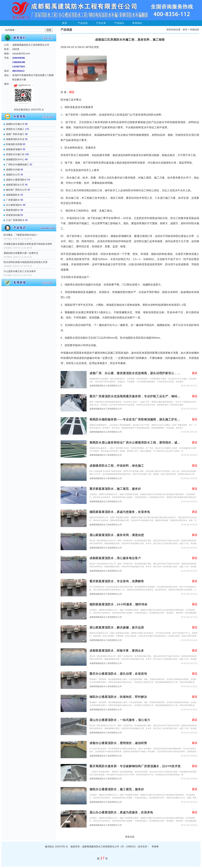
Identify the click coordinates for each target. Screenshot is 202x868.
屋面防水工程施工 (15, 129)
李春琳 (155, 847)
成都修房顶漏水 (14, 149)
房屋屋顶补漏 (13, 215)
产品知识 (119, 23)
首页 (65, 23)
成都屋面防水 (13, 195)
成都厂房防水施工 (15, 134)
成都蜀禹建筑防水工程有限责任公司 (106, 386)
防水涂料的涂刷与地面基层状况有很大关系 (26, 262)
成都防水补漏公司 (15, 124)
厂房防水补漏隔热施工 (17, 164)
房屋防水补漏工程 (15, 154)
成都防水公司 (13, 175)
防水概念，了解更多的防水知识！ (21, 235)
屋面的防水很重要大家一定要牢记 (21, 253)
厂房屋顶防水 (13, 200)
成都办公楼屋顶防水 (16, 180)
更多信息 (130, 837)
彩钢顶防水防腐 (14, 144)
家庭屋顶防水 (13, 210)
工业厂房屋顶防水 (15, 220)
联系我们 (137, 23)
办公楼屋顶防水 (14, 205)
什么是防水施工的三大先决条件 (20, 271)
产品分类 (101, 23)
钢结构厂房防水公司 (16, 190)
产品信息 (83, 23)
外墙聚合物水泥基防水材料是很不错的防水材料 (28, 244)
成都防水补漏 (13, 170)
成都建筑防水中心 (15, 159)
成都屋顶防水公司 (15, 185)
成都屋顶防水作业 (15, 139)
